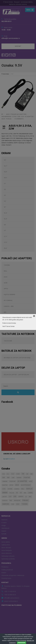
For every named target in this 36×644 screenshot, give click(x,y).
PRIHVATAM (22, 643)
